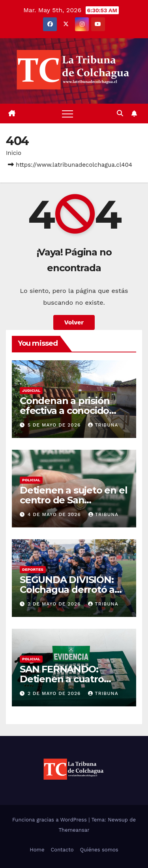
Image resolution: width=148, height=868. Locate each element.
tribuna (103, 425)
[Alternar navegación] (67, 114)
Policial (31, 480)
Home (37, 850)
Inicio (14, 153)
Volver (74, 322)
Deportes (33, 569)
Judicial (31, 390)
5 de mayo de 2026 (55, 425)
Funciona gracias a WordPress (50, 820)
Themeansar (74, 830)
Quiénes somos (99, 850)
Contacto (62, 850)
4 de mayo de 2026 (55, 514)
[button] (120, 113)
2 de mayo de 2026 (55, 604)
